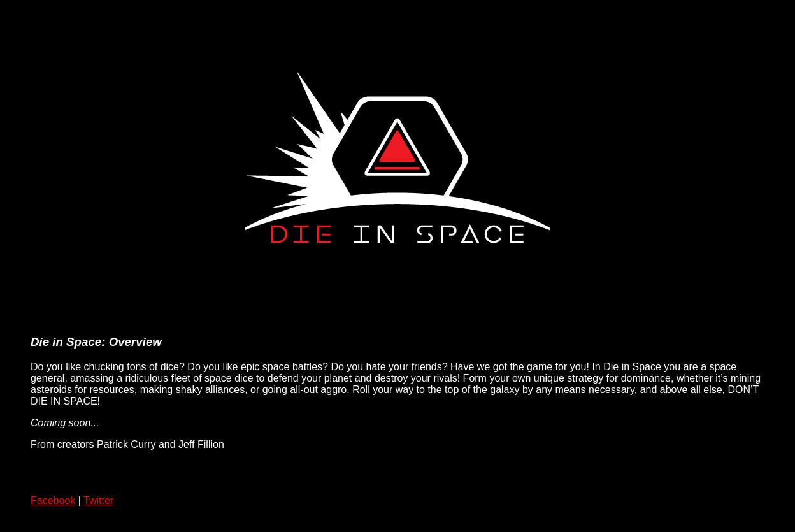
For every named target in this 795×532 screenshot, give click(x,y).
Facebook (53, 500)
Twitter (98, 500)
